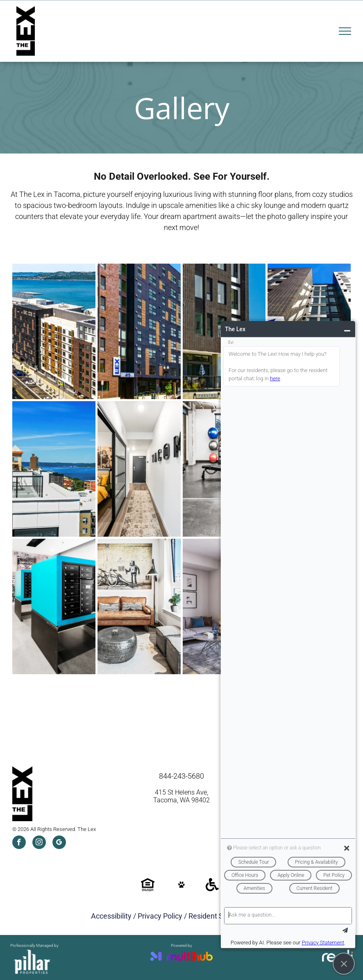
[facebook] (19, 843)
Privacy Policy (160, 916)
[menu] (345, 31)
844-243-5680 (181, 776)
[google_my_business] (59, 843)
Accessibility (111, 916)
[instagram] (39, 843)
